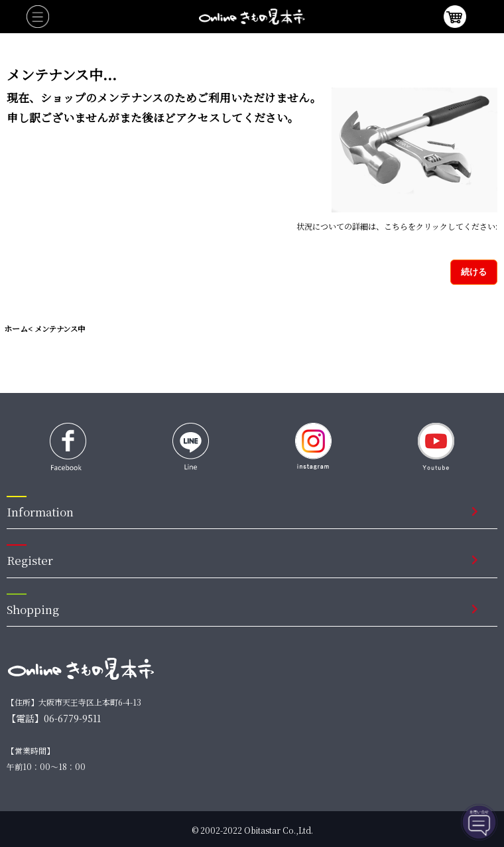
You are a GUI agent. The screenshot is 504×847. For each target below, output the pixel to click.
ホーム (16, 328)
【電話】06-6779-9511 (54, 718)
